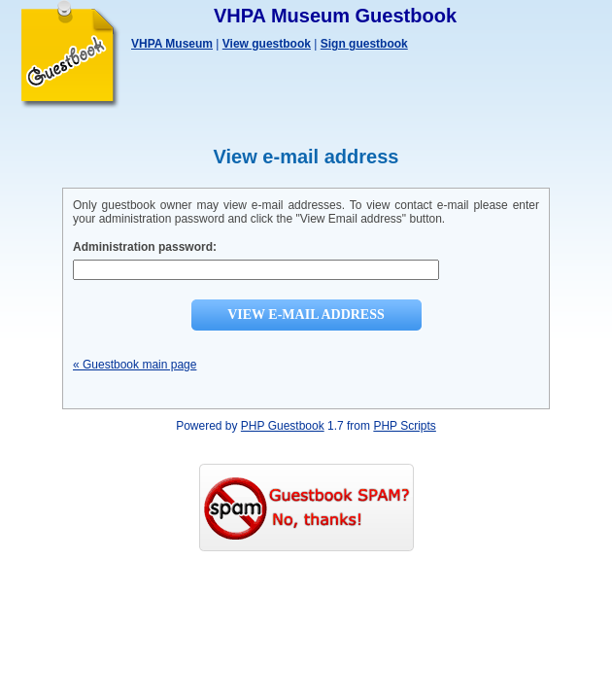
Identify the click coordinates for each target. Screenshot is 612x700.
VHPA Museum (172, 44)
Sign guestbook (364, 44)
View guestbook (267, 44)
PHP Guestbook (283, 426)
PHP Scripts (404, 426)
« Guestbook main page (135, 365)
